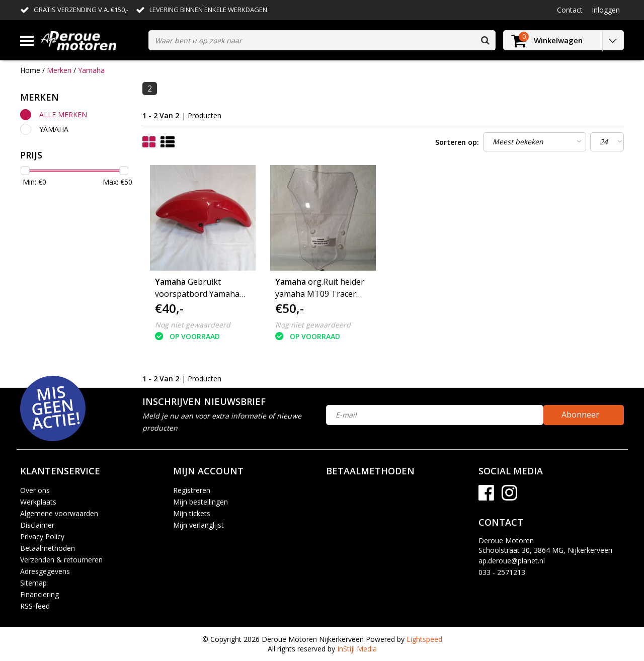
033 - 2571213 (502, 572)
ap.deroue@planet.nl (512, 561)
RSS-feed (35, 606)
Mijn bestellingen (200, 502)
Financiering (39, 594)
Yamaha (91, 70)
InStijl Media (357, 649)
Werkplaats (38, 502)
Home (30, 70)
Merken (59, 70)
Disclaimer (37, 525)
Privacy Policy (42, 536)
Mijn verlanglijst (198, 525)
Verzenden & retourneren (61, 560)
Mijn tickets (192, 513)
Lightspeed (424, 639)
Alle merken (63, 114)
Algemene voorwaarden (59, 513)
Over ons (35, 490)
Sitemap (33, 583)
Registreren (192, 490)
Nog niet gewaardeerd (193, 325)
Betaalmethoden (48, 548)
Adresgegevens (45, 571)
